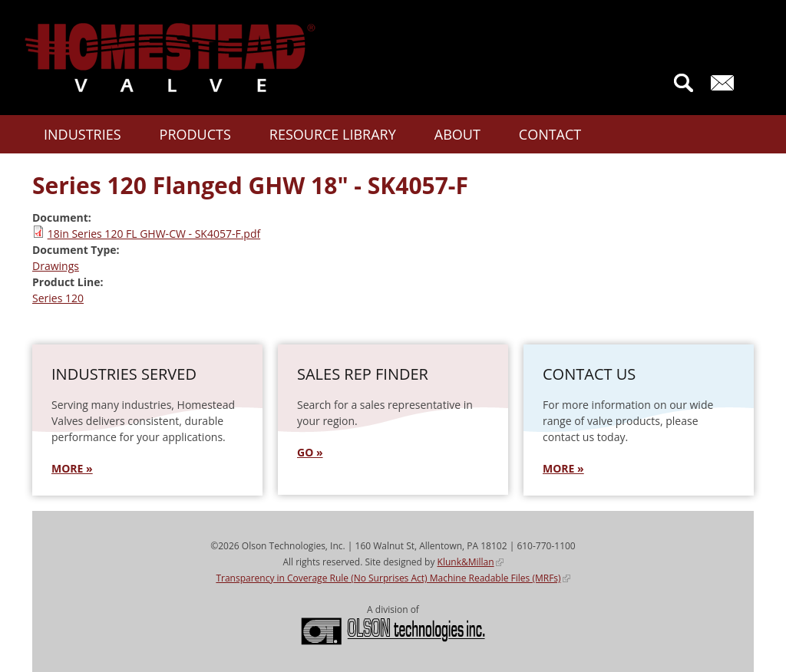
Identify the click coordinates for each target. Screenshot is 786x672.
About (457, 134)
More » (563, 468)
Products (195, 134)
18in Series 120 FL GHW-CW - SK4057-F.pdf (154, 234)
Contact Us (726, 83)
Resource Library (333, 134)
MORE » (72, 468)
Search (683, 83)
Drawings (56, 266)
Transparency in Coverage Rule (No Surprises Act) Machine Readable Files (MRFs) (393, 578)
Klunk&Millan (471, 562)
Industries (83, 134)
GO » (310, 452)
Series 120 (58, 298)
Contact (550, 134)
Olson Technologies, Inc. (393, 631)
